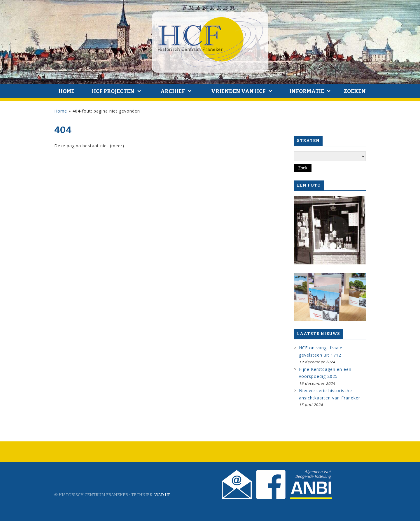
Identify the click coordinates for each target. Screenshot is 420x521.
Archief (173, 91)
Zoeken (355, 91)
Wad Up (162, 495)
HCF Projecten (113, 91)
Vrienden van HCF (238, 91)
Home (66, 91)
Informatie (307, 91)
